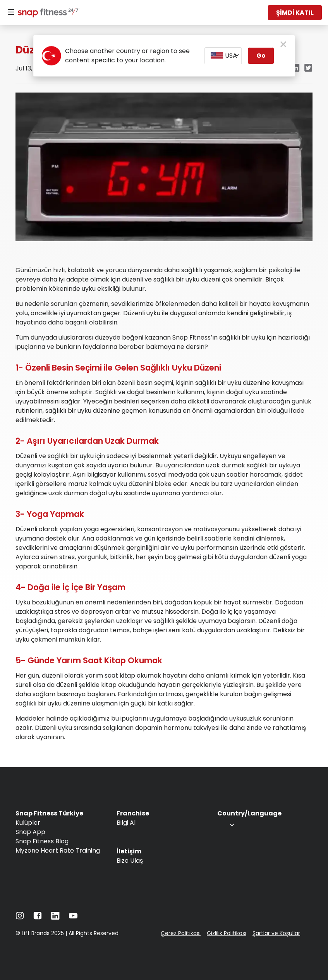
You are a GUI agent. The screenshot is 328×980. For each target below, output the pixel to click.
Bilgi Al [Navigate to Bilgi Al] (126, 823)
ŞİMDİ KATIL (295, 13)
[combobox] (223, 56)
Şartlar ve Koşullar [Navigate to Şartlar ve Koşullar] (276, 933)
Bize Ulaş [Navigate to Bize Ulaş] (130, 861)
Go (261, 56)
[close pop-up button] (283, 45)
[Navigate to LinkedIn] (55, 917)
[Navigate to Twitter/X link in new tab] (308, 68)
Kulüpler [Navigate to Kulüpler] (28, 823)
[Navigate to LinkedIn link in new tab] (295, 68)
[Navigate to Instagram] (20, 917)
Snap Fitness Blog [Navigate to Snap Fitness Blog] (42, 841)
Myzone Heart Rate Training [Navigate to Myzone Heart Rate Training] (58, 850)
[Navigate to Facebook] (38, 917)
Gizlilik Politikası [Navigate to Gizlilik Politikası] (227, 933)
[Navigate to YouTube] (73, 917)
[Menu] (11, 12)
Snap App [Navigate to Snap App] (30, 832)
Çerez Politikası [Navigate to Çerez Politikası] (181, 933)
